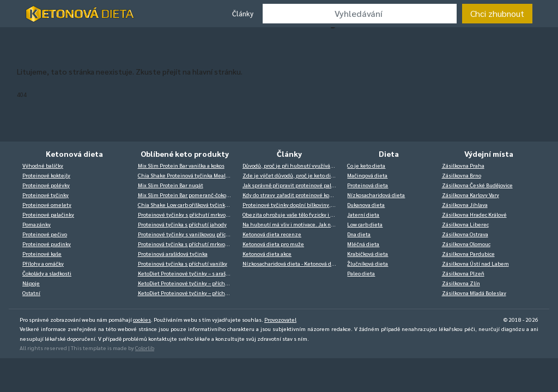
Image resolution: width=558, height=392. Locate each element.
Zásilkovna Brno (462, 175)
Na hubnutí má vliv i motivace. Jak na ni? (292, 224)
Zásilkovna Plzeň (463, 273)
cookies (142, 319)
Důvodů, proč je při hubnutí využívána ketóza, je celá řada (292, 165)
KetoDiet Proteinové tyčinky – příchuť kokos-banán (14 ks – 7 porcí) (187, 283)
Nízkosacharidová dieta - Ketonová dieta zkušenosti (292, 263)
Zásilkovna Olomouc (466, 244)
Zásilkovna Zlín (461, 283)
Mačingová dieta (367, 175)
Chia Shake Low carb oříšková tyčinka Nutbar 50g (187, 204)
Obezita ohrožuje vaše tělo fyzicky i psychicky (292, 214)
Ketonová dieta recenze (272, 234)
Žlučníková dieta (368, 263)
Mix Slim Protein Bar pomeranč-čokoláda (187, 195)
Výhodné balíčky (43, 165)
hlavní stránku (217, 71)
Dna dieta (359, 234)
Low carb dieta (365, 224)
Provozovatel (280, 319)
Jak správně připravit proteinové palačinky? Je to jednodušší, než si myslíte (292, 185)
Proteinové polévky (46, 185)
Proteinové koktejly (46, 175)
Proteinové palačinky (48, 214)
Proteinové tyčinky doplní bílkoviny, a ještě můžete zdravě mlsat (292, 204)
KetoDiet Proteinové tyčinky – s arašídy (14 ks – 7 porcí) (187, 273)
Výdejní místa (489, 154)
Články (243, 13)
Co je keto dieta (366, 165)
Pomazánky (37, 224)
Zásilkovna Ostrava (465, 234)
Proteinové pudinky (47, 244)
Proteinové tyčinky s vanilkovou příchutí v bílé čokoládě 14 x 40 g (187, 234)
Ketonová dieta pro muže (273, 244)
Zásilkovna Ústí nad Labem (475, 263)
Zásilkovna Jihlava (465, 204)
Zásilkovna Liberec (465, 224)
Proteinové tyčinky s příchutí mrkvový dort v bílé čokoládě (187, 214)
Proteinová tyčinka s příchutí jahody (182, 224)
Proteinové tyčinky (46, 195)
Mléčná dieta (363, 244)
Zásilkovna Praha (463, 165)
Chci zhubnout (497, 13)
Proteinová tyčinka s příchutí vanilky (183, 263)
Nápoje (31, 283)
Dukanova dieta (366, 204)
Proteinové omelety (47, 204)
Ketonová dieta (74, 154)
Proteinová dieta (368, 185)
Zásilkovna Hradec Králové (474, 214)
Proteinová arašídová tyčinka (173, 253)
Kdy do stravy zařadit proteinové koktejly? (292, 195)
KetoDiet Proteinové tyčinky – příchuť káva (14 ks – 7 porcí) (187, 293)
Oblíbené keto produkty (185, 154)
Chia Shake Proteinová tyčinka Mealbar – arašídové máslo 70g (187, 175)
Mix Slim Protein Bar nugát (171, 185)
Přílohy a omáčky (43, 263)
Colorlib (145, 348)
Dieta (389, 154)
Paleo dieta (361, 273)
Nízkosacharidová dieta (376, 195)
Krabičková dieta (368, 253)
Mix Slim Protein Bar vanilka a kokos (181, 165)
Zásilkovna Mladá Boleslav (474, 293)
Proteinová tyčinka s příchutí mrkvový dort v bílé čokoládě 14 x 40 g (187, 244)
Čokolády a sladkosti (47, 273)
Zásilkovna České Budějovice (477, 185)
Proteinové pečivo (45, 234)
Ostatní (31, 293)
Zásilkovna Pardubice (468, 253)
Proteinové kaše (42, 253)
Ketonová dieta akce (267, 253)
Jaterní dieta (363, 214)
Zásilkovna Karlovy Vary (471, 195)
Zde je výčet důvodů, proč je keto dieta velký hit (292, 175)
